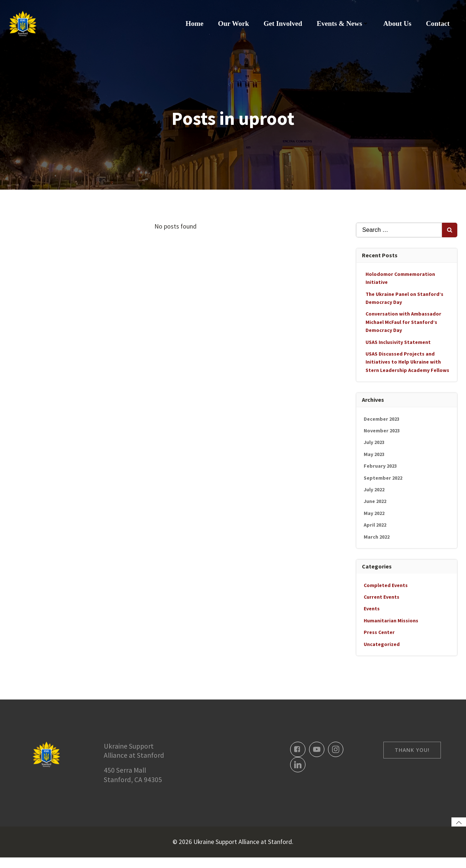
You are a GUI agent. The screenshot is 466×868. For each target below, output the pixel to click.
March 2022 (377, 536)
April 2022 (375, 524)
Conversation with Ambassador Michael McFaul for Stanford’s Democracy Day (404, 322)
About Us (398, 23)
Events (372, 608)
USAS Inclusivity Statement (398, 342)
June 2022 (375, 501)
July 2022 (374, 489)
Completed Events (386, 585)
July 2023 (374, 442)
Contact (438, 23)
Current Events (382, 596)
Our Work (234, 23)
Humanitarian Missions (391, 620)
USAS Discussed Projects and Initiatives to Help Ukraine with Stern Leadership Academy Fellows (408, 362)
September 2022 (383, 477)
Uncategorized (382, 644)
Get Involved (283, 23)
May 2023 (374, 454)
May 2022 (374, 513)
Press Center (380, 632)
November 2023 (382, 430)
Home (195, 23)
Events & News (343, 23)
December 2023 (382, 419)
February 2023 (381, 465)
